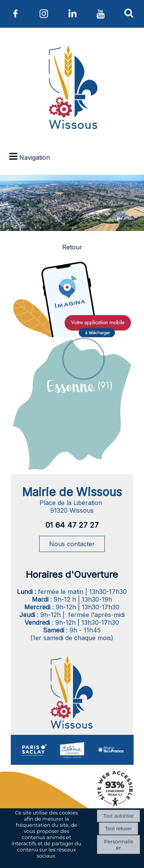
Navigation (35, 157)
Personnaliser (118, 845)
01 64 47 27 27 (72, 525)
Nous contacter (72, 544)
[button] (129, 13)
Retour (72, 247)
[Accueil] (72, 89)
